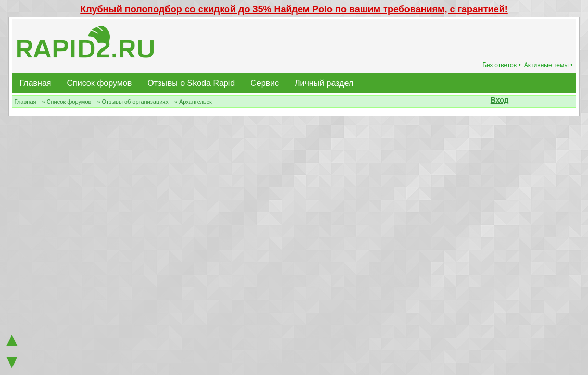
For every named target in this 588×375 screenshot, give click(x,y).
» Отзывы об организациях (132, 102)
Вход (500, 100)
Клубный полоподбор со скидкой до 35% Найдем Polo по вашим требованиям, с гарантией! (294, 9)
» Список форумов (66, 102)
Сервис (265, 83)
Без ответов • (502, 65)
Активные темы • (548, 65)
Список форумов (100, 83)
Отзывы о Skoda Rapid (191, 83)
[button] (514, 101)
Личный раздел (324, 83)
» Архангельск (193, 102)
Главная (36, 83)
